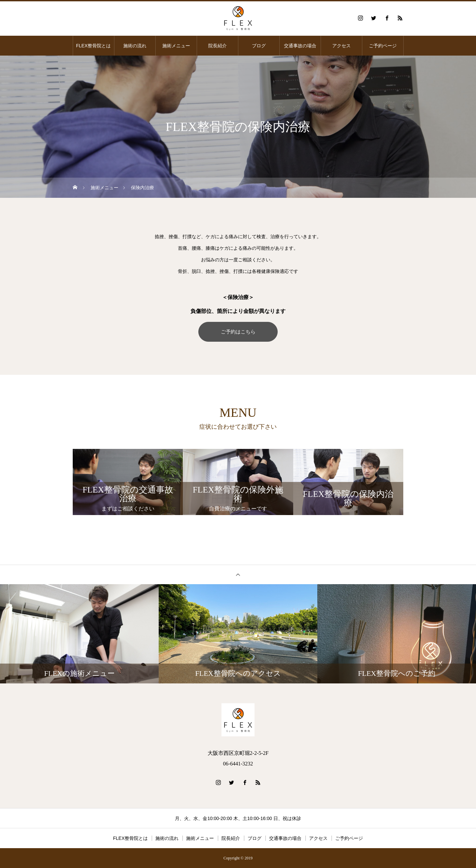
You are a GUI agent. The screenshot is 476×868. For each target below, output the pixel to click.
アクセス (341, 46)
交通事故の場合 (300, 46)
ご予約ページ (383, 46)
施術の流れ (135, 46)
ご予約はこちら (238, 332)
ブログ (259, 46)
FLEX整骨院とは (93, 46)
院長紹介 (218, 46)
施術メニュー (176, 46)
